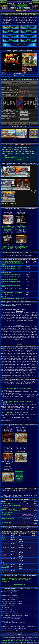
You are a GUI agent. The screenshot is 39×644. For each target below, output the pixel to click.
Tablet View (21, 641)
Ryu (29, 578)
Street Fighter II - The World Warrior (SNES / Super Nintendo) (8, 228)
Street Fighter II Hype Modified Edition (11, 286)
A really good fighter (8, 519)
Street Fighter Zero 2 (21, 138)
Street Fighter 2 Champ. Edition (11, 267)
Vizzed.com (14, 2)
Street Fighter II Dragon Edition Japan (11, 282)
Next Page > (5, 204)
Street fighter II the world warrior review (17, 388)
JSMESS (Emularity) (10, 95)
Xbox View (33, 641)
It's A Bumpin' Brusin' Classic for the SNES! (19, 401)
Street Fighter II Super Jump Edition (13, 299)
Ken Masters (21, 578)
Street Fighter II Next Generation (11, 293)
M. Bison (5, 581)
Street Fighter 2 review (12, 413)
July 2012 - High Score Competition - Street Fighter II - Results (11, 505)
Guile (19, 580)
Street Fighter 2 (6, 522)
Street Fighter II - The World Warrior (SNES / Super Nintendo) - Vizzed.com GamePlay (21, 248)
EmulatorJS (7, 87)
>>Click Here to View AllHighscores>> (19, 477)
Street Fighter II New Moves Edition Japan (12, 290)
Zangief (26, 580)
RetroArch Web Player (11, 93)
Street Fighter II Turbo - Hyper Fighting (10, 138)
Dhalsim (4, 580)
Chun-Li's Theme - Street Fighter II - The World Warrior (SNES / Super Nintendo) (21, 229)
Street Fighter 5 (6, 273)
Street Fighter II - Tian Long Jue (11, 275)
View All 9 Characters (20, 584)
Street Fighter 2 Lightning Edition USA (12, 270)
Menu (4, 1)
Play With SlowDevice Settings (3, 103)
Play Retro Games (25, 2)
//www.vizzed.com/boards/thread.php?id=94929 (19, 159)
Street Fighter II (6, 515)
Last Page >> (12, 204)
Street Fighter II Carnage (9, 279)
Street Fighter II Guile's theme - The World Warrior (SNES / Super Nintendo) (8, 248)
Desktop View (6, 641)
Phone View (14, 641)
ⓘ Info (35, 1)
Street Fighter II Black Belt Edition (12, 277)
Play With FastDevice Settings (36, 103)
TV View (27, 641)
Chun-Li (4, 578)
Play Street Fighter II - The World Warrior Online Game (19, 80)
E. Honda (12, 580)
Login (24, 11)
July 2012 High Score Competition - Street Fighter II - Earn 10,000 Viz (11, 511)
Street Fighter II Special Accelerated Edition (13, 296)
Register (18, 11)
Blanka (12, 578)
